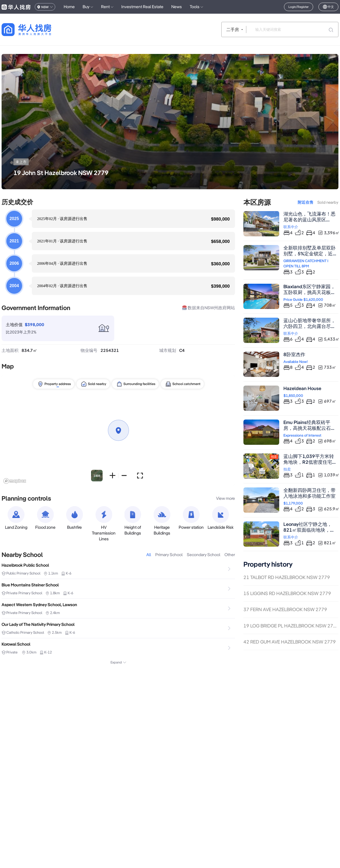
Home (69, 7)
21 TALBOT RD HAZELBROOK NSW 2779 (287, 577)
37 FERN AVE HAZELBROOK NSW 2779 (285, 609)
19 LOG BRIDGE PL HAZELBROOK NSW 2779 (291, 626)
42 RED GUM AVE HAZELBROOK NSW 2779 (290, 642)
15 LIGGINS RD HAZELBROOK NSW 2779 (287, 593)
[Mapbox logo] (15, 481)
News (177, 7)
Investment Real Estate (142, 7)
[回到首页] (36, 30)
